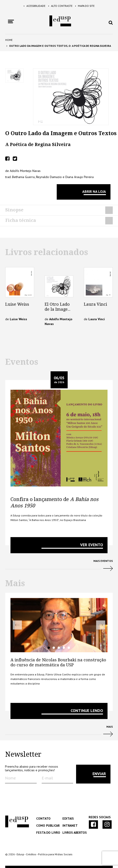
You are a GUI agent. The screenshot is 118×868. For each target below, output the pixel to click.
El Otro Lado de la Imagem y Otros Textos (58, 312)
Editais (68, 819)
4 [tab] (64, 648)
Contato (43, 819)
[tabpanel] (59, 625)
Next (101, 625)
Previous (17, 625)
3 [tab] (59, 648)
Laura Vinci (95, 304)
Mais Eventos (59, 567)
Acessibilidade (29, 6)
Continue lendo (87, 711)
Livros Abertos (74, 833)
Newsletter (23, 754)
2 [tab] (54, 648)
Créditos (31, 854)
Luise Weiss (17, 304)
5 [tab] (69, 648)
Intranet (70, 826)
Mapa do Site (91, 6)
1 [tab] (49, 648)
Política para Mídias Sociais (55, 854)
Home (9, 40)
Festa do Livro (47, 833)
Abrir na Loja (94, 191)
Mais (59, 733)
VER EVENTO (92, 545)
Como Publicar (47, 826)
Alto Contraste (60, 6)
